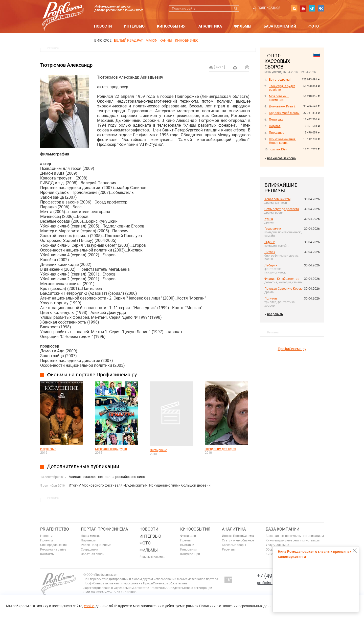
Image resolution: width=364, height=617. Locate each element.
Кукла (269, 219)
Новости (103, 26)
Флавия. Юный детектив (282, 279)
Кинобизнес (187, 40)
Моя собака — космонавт (279, 98)
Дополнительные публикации (83, 466)
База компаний (280, 26)
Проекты (47, 540)
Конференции (190, 554)
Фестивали (188, 536)
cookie (89, 606)
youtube (303, 8)
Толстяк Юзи (278, 149)
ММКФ (151, 40)
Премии (186, 540)
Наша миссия (91, 536)
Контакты (47, 554)
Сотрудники (89, 550)
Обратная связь (93, 554)
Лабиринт (272, 265)
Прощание (277, 133)
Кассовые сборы (234, 545)
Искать (236, 8)
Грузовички (273, 229)
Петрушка (276, 120)
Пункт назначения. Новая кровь (283, 141)
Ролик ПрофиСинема (96, 545)
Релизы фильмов (152, 557)
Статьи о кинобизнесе (238, 540)
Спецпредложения (53, 545)
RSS (294, 8)
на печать (235, 68)
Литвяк (270, 252)
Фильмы (243, 26)
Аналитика (210, 26)
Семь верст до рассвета (282, 209)
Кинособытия (171, 26)
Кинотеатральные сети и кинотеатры (293, 540)
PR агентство (55, 529)
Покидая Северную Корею (283, 289)
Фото (314, 26)
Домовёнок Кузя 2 (282, 106)
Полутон (271, 299)
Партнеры (88, 540)
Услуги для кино (277, 545)
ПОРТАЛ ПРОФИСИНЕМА (104, 529)
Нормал (275, 126)
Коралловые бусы (277, 199)
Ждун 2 (270, 242)
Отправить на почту (247, 67)
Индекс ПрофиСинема (238, 536)
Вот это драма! (280, 80)
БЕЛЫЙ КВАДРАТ (128, 40)
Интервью (134, 26)
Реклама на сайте (53, 550)
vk (321, 8)
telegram (312, 8)
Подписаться (269, 8)
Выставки (187, 545)
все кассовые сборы (282, 158)
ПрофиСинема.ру (292, 349)
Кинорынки (188, 550)
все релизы (275, 314)
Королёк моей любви (284, 113)
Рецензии (229, 550)
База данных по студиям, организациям (295, 536)
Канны (166, 40)
